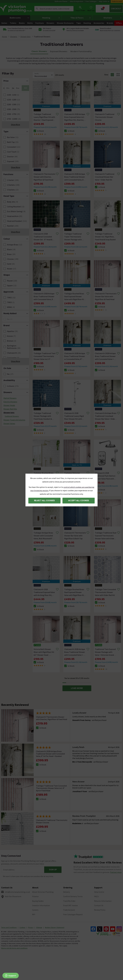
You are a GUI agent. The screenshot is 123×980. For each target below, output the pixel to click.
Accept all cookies (79, 501)
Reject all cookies (44, 501)
